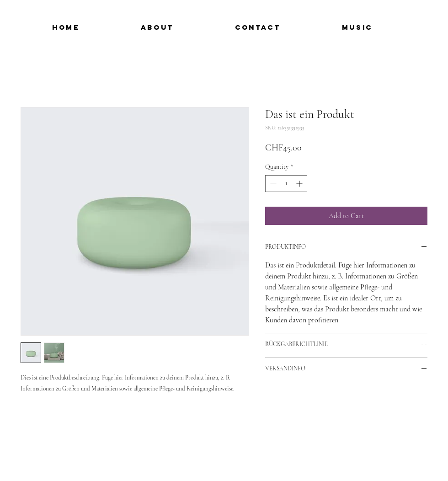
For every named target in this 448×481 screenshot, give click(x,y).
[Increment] (300, 184)
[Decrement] (272, 184)
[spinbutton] (286, 184)
